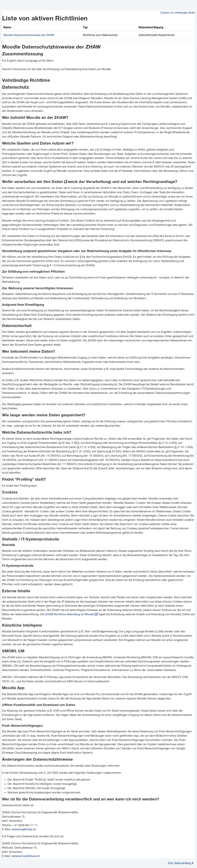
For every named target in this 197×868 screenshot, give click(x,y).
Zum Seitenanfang (181, 863)
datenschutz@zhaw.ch (26, 856)
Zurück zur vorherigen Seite (178, 12)
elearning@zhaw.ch (24, 829)
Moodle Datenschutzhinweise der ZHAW (29, 35)
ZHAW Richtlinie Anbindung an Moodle (70, 614)
